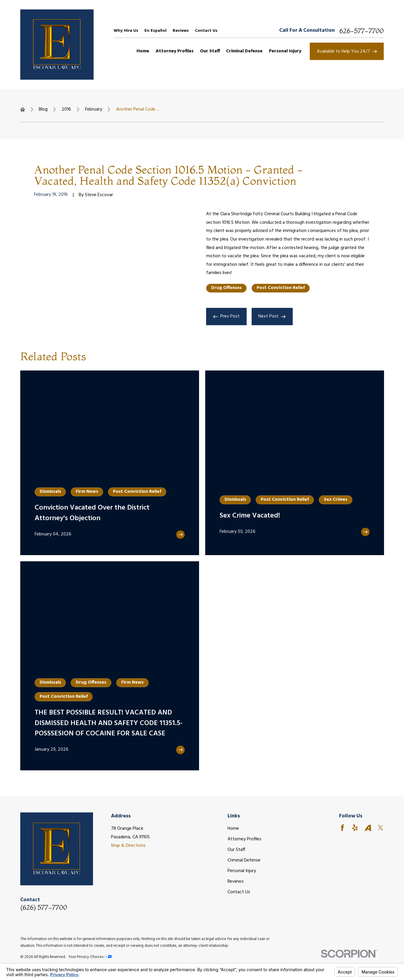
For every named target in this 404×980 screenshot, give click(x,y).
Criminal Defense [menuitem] (244, 51)
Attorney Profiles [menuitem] (175, 51)
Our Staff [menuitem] (210, 51)
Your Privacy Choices (90, 957)
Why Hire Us (126, 31)
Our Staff (236, 850)
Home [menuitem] (143, 51)
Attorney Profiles (244, 839)
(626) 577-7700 (44, 907)
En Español (155, 31)
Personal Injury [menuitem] (285, 51)
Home (233, 829)
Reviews (181, 31)
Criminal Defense (244, 860)
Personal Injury (242, 871)
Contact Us (206, 31)
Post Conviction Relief (281, 288)
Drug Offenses (226, 288)
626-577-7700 (362, 31)
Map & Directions (128, 846)
